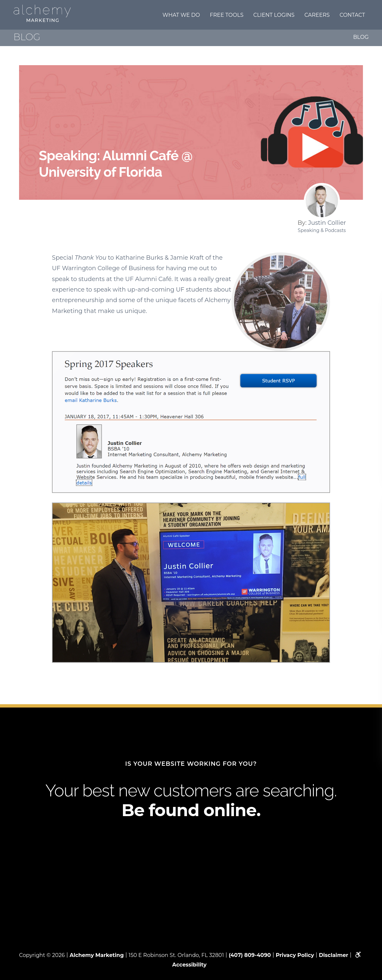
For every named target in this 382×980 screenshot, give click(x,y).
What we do (181, 15)
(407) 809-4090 (250, 955)
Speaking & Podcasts (322, 230)
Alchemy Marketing (97, 955)
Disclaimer (334, 955)
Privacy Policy (295, 955)
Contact (352, 15)
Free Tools (227, 15)
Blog (361, 37)
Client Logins (274, 15)
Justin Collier (327, 223)
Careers (317, 15)
